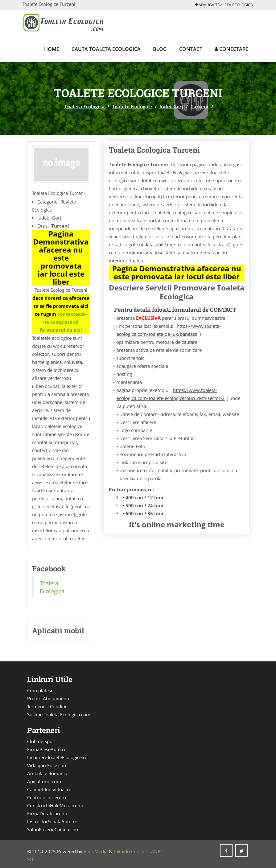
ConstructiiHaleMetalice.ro (55, 805)
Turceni (200, 106)
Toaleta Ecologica (84, 106)
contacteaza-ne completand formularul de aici (64, 322)
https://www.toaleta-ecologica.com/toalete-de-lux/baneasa (169, 330)
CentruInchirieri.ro (47, 797)
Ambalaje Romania (47, 773)
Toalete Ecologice (132, 106)
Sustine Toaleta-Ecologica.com (59, 714)
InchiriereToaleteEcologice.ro (57, 757)
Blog (160, 49)
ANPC (157, 851)
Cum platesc (40, 690)
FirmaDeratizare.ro (47, 813)
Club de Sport (41, 741)
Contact (191, 49)
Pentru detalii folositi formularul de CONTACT (175, 310)
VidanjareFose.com (47, 765)
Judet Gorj (171, 106)
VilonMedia (96, 851)
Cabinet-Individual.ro (49, 789)
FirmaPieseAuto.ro (47, 749)
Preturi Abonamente (49, 698)
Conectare (231, 49)
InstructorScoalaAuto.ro (52, 821)
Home (52, 49)
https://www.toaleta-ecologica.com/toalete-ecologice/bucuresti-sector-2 (171, 394)
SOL (31, 859)
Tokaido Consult (130, 851)
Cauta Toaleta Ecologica (106, 49)
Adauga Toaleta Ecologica (224, 5)
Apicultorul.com (44, 781)
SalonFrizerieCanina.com (53, 829)
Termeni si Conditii (47, 706)
